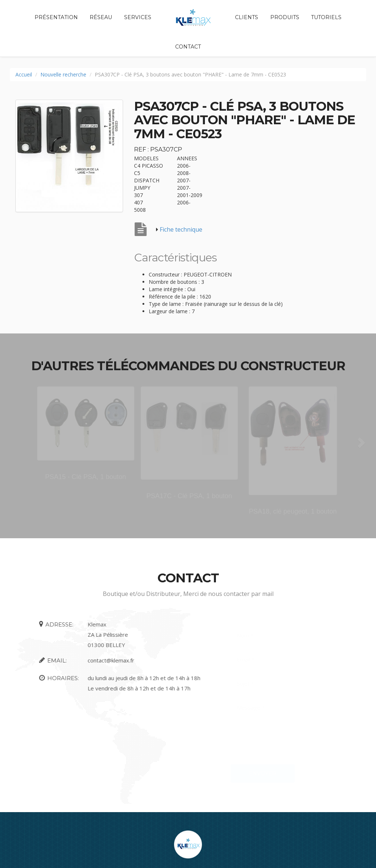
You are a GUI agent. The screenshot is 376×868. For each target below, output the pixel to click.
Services (138, 17)
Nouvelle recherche (63, 74)
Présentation (56, 17)
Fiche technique (181, 229)
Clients (247, 17)
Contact (188, 47)
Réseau (101, 17)
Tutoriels (326, 17)
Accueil (24, 74)
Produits (285, 17)
